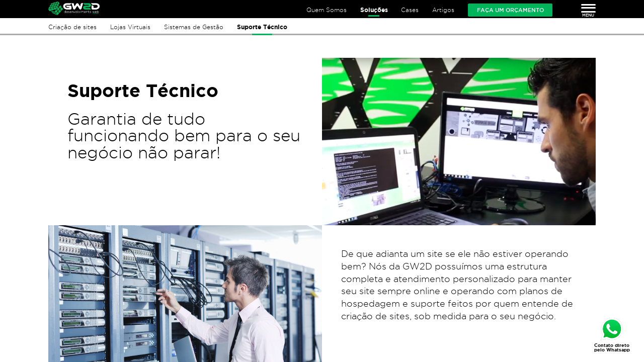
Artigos (443, 10)
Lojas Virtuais (130, 27)
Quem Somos (327, 10)
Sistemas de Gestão (194, 27)
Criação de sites (72, 27)
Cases (410, 10)
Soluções (374, 10)
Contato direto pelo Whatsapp (612, 348)
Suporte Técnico (262, 27)
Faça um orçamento (510, 10)
